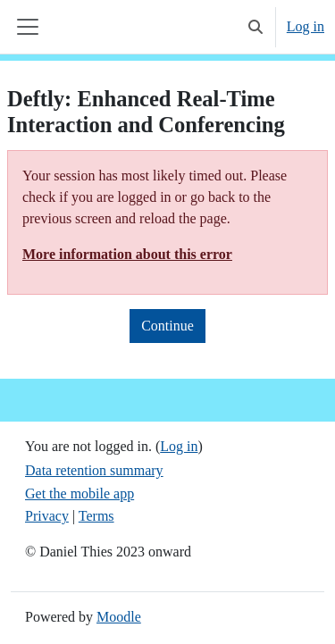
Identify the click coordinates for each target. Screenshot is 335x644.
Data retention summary (94, 470)
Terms (96, 516)
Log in (306, 26)
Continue (167, 326)
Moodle (119, 617)
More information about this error (127, 254)
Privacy (47, 516)
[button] (255, 27)
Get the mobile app (80, 493)
